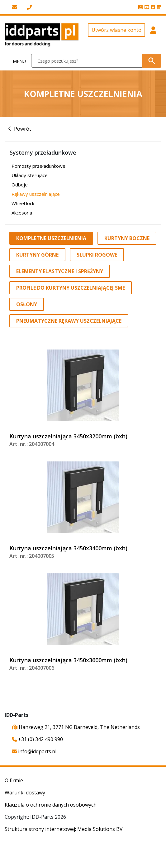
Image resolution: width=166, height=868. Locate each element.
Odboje (20, 185)
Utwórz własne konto (116, 30)
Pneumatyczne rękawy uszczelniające (69, 321)
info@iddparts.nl (34, 751)
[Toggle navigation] (16, 61)
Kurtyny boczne (127, 238)
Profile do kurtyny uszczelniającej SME (71, 288)
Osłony (27, 304)
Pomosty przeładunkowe (38, 166)
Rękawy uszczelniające (36, 194)
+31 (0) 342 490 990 (37, 739)
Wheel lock (23, 203)
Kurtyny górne (37, 255)
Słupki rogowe (97, 255)
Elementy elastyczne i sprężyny (60, 271)
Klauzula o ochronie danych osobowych (51, 805)
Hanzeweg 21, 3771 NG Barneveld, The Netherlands (76, 727)
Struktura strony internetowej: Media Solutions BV (64, 829)
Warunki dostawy (25, 793)
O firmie (14, 780)
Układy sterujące (30, 175)
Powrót (23, 129)
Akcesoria (22, 213)
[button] (153, 35)
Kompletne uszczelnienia (51, 238)
